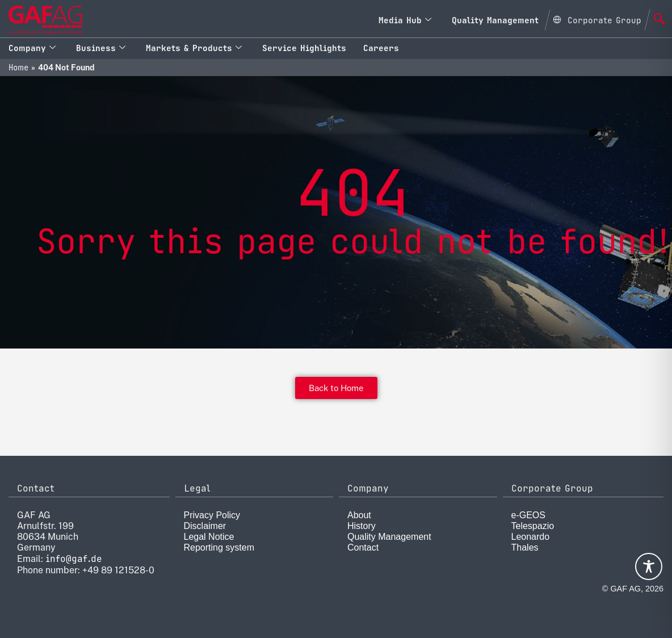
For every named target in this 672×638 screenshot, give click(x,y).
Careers (381, 48)
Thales (525, 547)
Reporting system (219, 547)
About (359, 515)
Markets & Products (194, 48)
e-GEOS (528, 515)
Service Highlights (304, 48)
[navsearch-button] (660, 20)
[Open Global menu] (597, 19)
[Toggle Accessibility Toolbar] (649, 566)
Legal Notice (209, 537)
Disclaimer (205, 526)
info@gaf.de (74, 559)
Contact (363, 547)
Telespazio (533, 526)
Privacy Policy (212, 515)
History (362, 526)
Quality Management (495, 20)
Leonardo (531, 537)
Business (101, 48)
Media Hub (405, 20)
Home (18, 68)
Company (32, 48)
